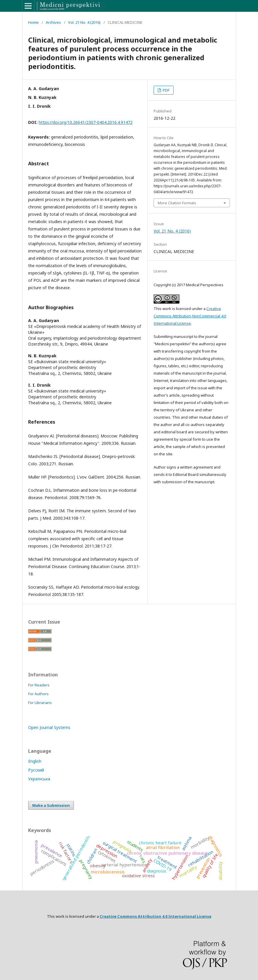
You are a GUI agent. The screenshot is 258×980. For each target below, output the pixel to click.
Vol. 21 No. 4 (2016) (84, 22)
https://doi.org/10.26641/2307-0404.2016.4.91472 (86, 122)
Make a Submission (51, 805)
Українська (39, 779)
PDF (166, 90)
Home (33, 22)
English (35, 761)
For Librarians (40, 703)
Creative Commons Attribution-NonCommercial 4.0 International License (190, 316)
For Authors (38, 694)
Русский (36, 770)
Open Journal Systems (49, 727)
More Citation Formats (177, 203)
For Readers (39, 685)
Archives (53, 22)
